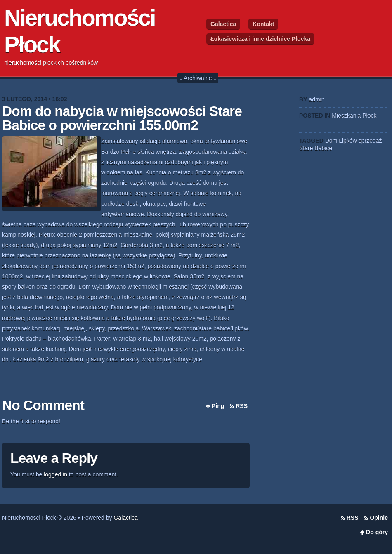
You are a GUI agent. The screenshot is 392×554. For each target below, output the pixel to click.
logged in (55, 474)
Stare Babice (316, 148)
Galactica (223, 24)
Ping (218, 406)
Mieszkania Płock (354, 116)
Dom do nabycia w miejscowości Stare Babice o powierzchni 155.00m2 (122, 118)
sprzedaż (370, 141)
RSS (242, 406)
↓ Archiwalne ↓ (198, 78)
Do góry (377, 532)
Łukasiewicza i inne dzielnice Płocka (260, 39)
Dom (331, 141)
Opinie (379, 518)
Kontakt (263, 24)
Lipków (348, 141)
